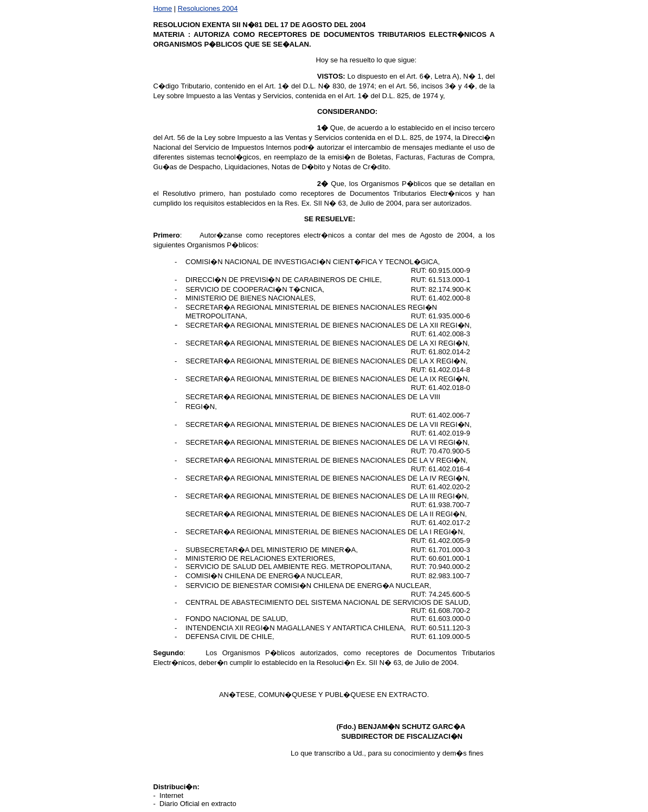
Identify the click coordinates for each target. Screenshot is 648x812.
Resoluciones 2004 (208, 8)
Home (163, 8)
